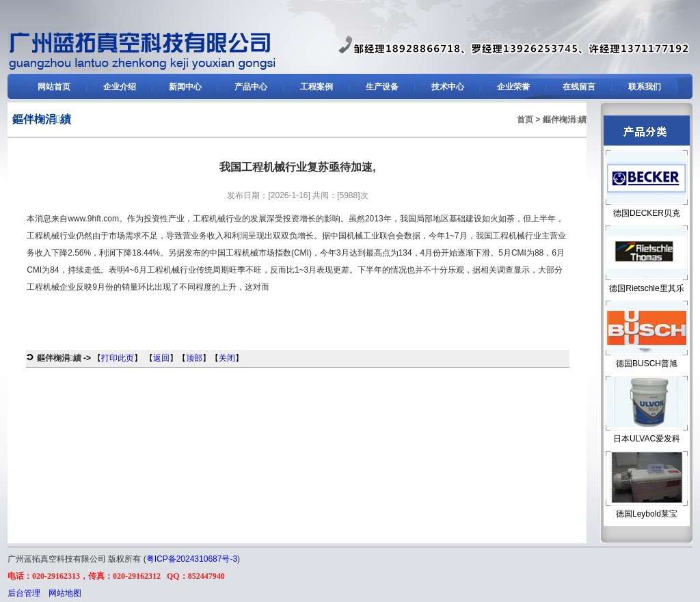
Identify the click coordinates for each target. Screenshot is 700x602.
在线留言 (579, 87)
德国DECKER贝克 (647, 213)
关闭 (227, 358)
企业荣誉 (513, 87)
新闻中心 (185, 87)
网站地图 (65, 593)
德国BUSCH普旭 (647, 364)
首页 (525, 120)
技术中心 (448, 87)
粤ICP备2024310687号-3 (192, 559)
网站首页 (54, 87)
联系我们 (645, 87)
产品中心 (251, 87)
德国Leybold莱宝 (647, 514)
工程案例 (317, 87)
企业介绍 (120, 87)
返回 (161, 358)
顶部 (194, 358)
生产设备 (382, 87)
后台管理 (24, 593)
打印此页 (118, 358)
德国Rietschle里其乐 (646, 288)
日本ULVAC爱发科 (647, 439)
